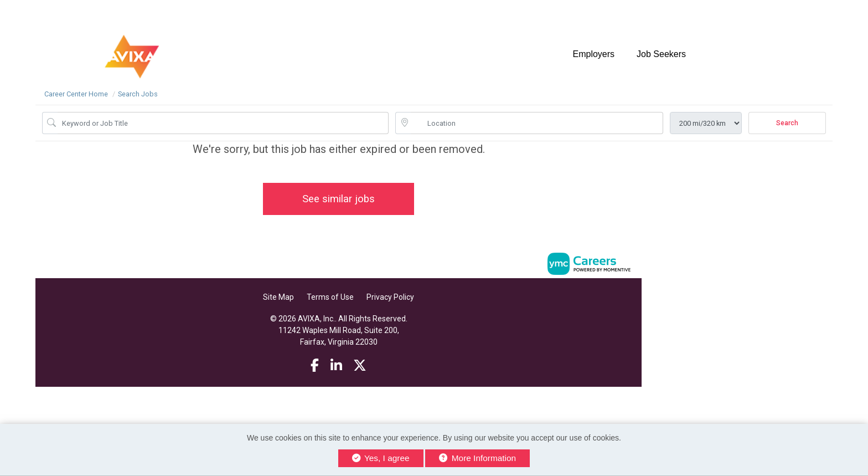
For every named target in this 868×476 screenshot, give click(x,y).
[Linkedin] (336, 366)
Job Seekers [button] (661, 54)
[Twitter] (360, 366)
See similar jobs (339, 199)
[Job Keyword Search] (223, 123)
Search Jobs (138, 94)
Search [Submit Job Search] (787, 123)
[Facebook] (315, 366)
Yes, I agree (381, 458)
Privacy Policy (390, 297)
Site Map (278, 297)
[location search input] (537, 123)
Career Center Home (76, 94)
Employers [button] (593, 54)
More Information (477, 458)
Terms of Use (330, 297)
